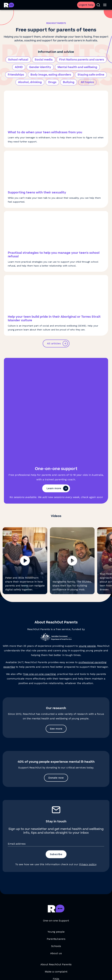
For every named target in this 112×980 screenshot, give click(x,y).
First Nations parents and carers (82, 60)
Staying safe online (91, 75)
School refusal (18, 60)
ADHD (19, 67)
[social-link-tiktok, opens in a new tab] (35, 959)
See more (56, 624)
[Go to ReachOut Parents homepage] (9, 5)
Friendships (16, 75)
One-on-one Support (56, 816)
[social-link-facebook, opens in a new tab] (67, 959)
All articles (57, 344)
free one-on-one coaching (40, 570)
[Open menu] (105, 5)
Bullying (69, 82)
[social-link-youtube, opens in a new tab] (56, 959)
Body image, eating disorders (51, 75)
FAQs (56, 874)
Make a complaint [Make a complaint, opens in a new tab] (56, 867)
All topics (87, 82)
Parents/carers (56, 834)
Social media (44, 60)
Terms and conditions (24, 972)
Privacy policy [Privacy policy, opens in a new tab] (49, 972)
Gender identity (40, 67)
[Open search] (98, 5)
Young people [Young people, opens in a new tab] (56, 827)
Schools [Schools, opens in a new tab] (56, 842)
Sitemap (65, 972)
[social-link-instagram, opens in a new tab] (45, 959)
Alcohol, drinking (30, 82)
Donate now (56, 673)
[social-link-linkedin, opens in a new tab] (78, 959)
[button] (25, 456)
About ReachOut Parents (56, 860)
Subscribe (56, 750)
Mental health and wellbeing (77, 67)
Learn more (57, 384)
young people (87, 541)
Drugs (52, 82)
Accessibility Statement (87, 972)
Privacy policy (88, 760)
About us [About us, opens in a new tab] (56, 849)
